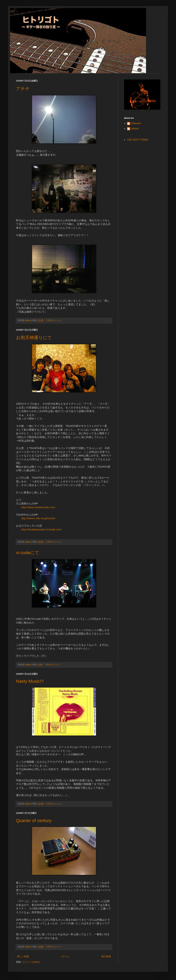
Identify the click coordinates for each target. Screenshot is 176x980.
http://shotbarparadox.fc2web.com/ (41, 529)
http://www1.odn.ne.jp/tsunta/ (38, 518)
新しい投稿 (23, 956)
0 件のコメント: (54, 320)
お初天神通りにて (34, 338)
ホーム (65, 956)
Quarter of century (34, 821)
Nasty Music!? (30, 681)
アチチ (23, 89)
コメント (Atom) (31, 962)
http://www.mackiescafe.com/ (38, 507)
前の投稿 (106, 956)
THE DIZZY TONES (138, 140)
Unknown (136, 123)
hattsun (135, 129)
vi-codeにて (28, 553)
